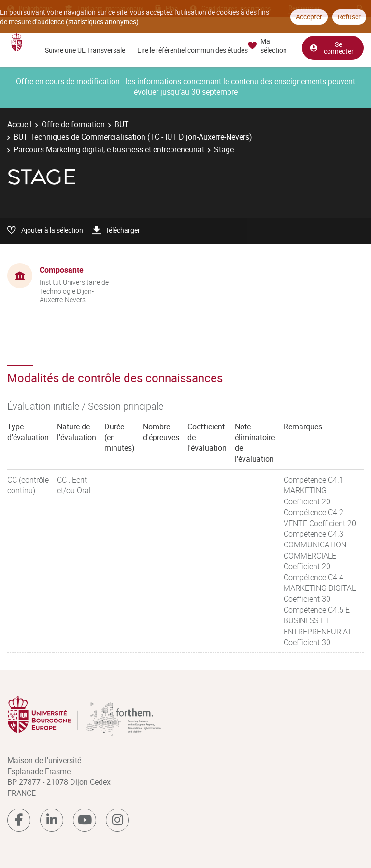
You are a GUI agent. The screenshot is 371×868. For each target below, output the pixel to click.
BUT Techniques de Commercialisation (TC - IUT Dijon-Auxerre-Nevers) (133, 137)
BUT (122, 124)
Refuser (349, 17)
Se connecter (331, 48)
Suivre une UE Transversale (85, 50)
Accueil (20, 124)
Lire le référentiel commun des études (193, 50)
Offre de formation (73, 124)
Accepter (309, 17)
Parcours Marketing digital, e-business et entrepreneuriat (109, 149)
